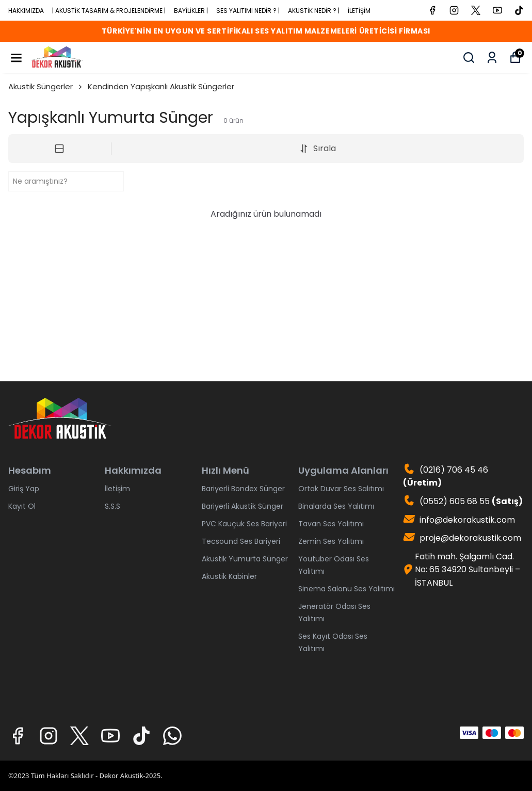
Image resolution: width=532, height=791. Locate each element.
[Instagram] (49, 736)
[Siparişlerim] (492, 58)
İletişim (117, 489)
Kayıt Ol (22, 506)
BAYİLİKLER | (191, 11)
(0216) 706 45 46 (446, 477)
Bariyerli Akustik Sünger (243, 506)
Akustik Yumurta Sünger (245, 559)
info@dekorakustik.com (459, 520)
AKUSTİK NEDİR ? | (314, 11)
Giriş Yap (24, 489)
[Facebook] (18, 736)
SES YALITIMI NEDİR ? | (248, 11)
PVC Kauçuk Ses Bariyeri (244, 524)
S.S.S (112, 506)
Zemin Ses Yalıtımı (331, 541)
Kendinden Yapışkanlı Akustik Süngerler (161, 86)
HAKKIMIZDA (26, 11)
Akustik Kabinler (229, 576)
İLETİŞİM (359, 11)
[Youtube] (110, 736)
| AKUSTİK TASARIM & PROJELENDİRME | (109, 11)
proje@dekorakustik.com (462, 538)
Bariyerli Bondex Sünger (243, 489)
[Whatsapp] (172, 736)
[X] (79, 736)
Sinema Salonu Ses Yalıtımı (346, 589)
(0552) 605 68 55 (463, 501)
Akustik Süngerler (46, 86)
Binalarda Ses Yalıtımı (336, 506)
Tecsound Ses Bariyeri (241, 541)
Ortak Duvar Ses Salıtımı (341, 489)
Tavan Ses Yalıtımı (331, 524)
